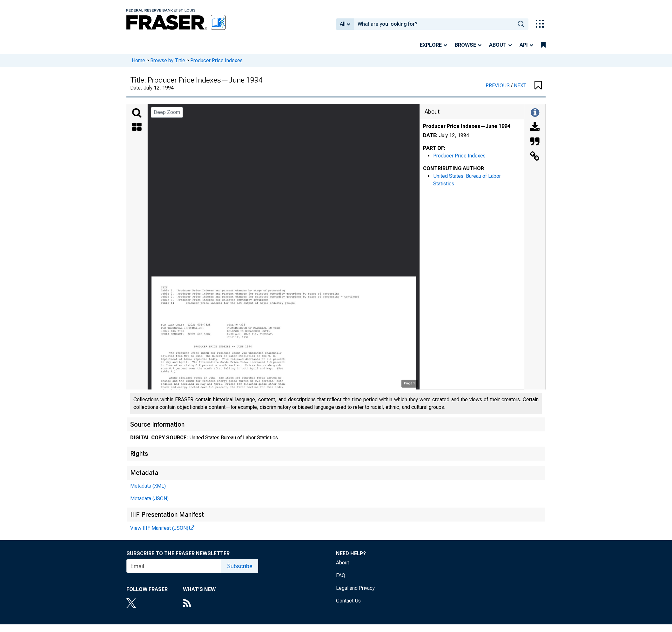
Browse (465, 45)
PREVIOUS (498, 86)
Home (138, 60)
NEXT (520, 86)
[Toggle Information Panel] (535, 113)
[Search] (137, 113)
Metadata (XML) (148, 486)
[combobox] (434, 24)
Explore (431, 45)
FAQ (341, 575)
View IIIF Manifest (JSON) (159, 528)
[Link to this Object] (535, 157)
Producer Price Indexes (216, 60)
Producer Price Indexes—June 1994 (467, 126)
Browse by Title (168, 60)
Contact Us (348, 601)
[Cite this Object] (535, 142)
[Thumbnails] (137, 128)
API (524, 45)
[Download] (535, 128)
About (498, 45)
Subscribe (240, 566)
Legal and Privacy (355, 588)
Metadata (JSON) (149, 499)
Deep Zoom (167, 112)
